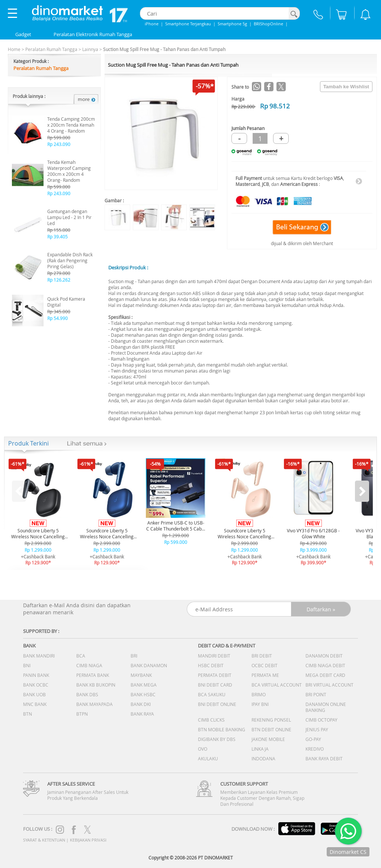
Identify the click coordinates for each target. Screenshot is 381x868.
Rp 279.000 (59, 273)
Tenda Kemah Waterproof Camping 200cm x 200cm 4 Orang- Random (69, 171)
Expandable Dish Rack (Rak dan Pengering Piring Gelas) (70, 260)
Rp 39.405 (57, 237)
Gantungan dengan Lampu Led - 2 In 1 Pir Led (69, 217)
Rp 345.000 (59, 311)
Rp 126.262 (59, 280)
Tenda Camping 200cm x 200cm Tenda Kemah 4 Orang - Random (71, 125)
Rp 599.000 (59, 137)
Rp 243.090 (59, 144)
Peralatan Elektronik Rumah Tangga (93, 34)
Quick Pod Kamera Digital (66, 302)
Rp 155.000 (59, 230)
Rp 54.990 (57, 318)
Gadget (23, 34)
